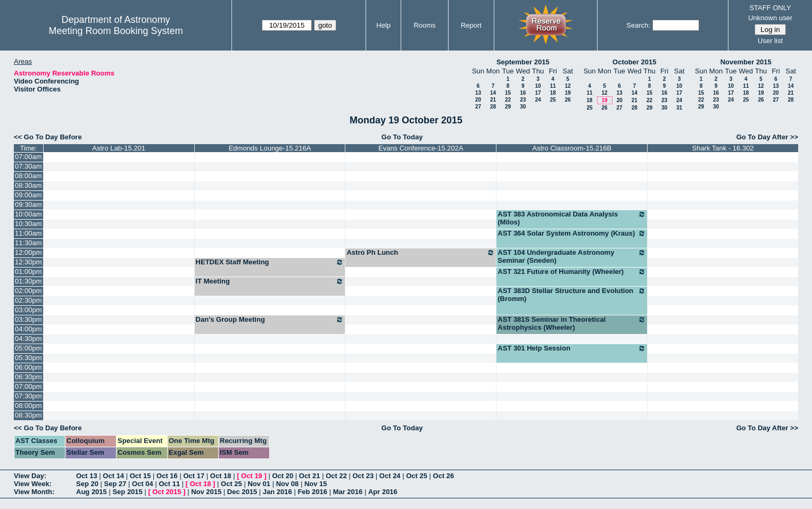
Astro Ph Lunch (421, 253)
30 (523, 107)
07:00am (28, 157)
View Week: (33, 484)
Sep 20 (87, 484)
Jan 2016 (277, 492)
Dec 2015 (242, 492)
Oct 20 (283, 476)
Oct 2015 (167, 492)
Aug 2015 (92, 492)
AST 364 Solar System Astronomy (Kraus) (572, 233)
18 (553, 93)
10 (538, 86)
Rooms (424, 25)
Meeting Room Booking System (116, 31)
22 (508, 100)
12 (567, 86)
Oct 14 (113, 476)
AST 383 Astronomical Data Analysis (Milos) (572, 218)
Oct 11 (169, 484)
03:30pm (28, 319)
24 (538, 100)
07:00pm (28, 386)
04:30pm (28, 339)
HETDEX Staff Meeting (270, 262)
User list (770, 41)
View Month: (34, 492)
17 (538, 93)
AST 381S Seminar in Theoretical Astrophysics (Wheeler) (572, 323)
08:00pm (28, 406)
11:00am (28, 233)
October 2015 (634, 62)
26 (567, 100)
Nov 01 (259, 484)
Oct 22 (336, 476)
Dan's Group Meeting (270, 320)
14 (493, 93)
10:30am (28, 224)
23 (523, 100)
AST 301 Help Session (572, 348)
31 (679, 108)
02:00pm (28, 291)
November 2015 (746, 62)
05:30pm (28, 358)
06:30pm (28, 377)
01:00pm (28, 272)
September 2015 (523, 62)
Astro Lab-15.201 (119, 148)
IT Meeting (270, 281)
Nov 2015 (206, 492)
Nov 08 (288, 484)
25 (553, 100)
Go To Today (402, 137)
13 (478, 93)
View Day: (30, 476)
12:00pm (28, 252)
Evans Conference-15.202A (421, 148)
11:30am (28, 243)
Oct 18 (221, 476)
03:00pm (28, 310)
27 (478, 107)
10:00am (28, 214)
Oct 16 (167, 476)
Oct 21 (310, 476)
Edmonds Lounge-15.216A (270, 148)
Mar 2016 (348, 492)
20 (478, 100)
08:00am (28, 176)
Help (383, 25)
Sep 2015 (127, 492)
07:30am (28, 166)
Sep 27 (115, 484)
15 (508, 93)
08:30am (28, 185)
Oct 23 (363, 476)
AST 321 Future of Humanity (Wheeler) (572, 272)
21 (493, 100)
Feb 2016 (312, 492)
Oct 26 (444, 476)
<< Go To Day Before (48, 137)
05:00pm (28, 348)
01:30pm (28, 281)
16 (523, 93)
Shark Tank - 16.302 (723, 148)
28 (493, 107)
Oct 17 (194, 476)
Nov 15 (316, 484)
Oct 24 (390, 476)
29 (508, 107)
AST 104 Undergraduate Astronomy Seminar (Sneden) (572, 256)
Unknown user (770, 18)
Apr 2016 (383, 492)
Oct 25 (417, 476)
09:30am (28, 205)
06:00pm (28, 367)
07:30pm (28, 396)
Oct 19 (252, 476)
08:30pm (28, 415)
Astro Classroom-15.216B (572, 148)
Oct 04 (143, 484)
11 (553, 86)
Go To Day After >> (767, 137)
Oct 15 (140, 476)
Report (471, 25)
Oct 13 (87, 476)
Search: (638, 25)
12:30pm (28, 262)
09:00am (28, 195)
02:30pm (28, 300)
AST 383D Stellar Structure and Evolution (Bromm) (572, 295)
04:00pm (28, 329)
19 (567, 93)
